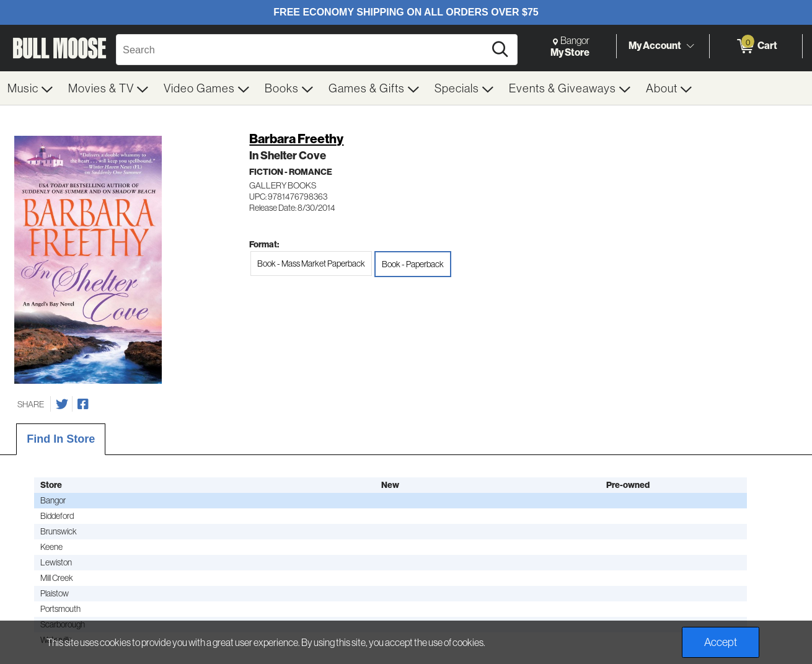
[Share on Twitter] (62, 404)
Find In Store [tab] (61, 439)
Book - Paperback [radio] (413, 264)
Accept (721, 642)
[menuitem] (30, 88)
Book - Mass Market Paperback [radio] (311, 263)
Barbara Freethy (296, 139)
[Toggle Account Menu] (690, 46)
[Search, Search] (302, 50)
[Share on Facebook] (83, 404)
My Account (655, 46)
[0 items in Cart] (756, 46)
